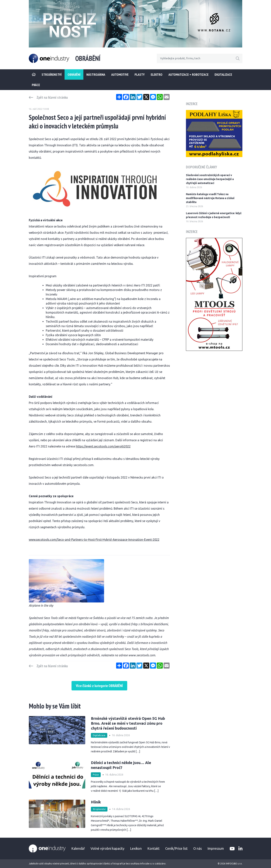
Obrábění (74, 74)
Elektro (157, 74)
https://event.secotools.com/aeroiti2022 (103, 446)
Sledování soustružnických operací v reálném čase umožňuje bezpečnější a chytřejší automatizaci (210, 179)
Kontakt (153, 848)
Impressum (216, 848)
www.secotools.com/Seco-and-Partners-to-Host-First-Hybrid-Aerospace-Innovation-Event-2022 (94, 540)
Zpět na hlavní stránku (52, 97)
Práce (36, 85)
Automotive (120, 74)
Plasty (140, 74)
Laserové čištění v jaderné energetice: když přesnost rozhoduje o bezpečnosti (214, 215)
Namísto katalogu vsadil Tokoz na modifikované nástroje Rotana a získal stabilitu (210, 198)
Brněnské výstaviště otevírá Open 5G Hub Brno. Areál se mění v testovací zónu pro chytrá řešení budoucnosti (128, 723)
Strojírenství (99, 809)
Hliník (96, 802)
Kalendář (78, 848)
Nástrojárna (96, 74)
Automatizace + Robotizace (188, 74)
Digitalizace (223, 74)
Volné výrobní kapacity (107, 848)
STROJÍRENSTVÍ (52, 74)
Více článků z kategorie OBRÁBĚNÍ (99, 686)
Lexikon (136, 848)
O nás (198, 848)
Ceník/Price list (176, 848)
